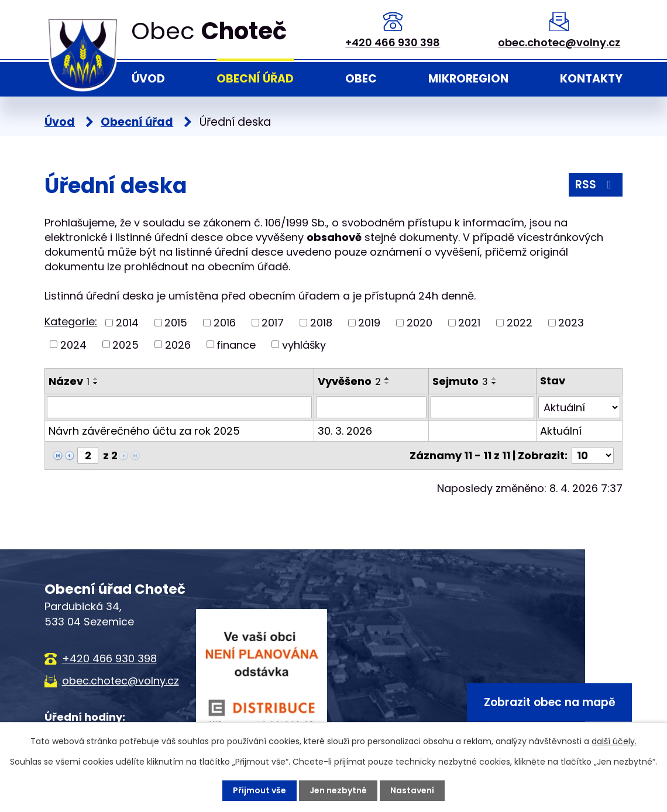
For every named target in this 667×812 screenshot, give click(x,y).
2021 (469, 323)
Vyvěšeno (349, 381)
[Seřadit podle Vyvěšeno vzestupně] (387, 379)
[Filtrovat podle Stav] (579, 407)
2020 (420, 323)
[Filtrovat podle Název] (179, 407)
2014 (127, 323)
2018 (321, 323)
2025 (126, 344)
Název (69, 381)
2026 (178, 344)
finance (236, 344)
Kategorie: (71, 321)
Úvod (148, 79)
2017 (273, 323)
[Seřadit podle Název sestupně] (96, 383)
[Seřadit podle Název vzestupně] (96, 379)
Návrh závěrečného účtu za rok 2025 (144, 431)
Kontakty (591, 79)
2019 (369, 323)
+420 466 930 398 (393, 42)
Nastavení (412, 790)
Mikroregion (468, 79)
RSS (595, 185)
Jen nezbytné (338, 790)
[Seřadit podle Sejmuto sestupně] (494, 383)
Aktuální (561, 431)
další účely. (614, 741)
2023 (571, 323)
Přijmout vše (259, 790)
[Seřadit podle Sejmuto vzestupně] (494, 379)
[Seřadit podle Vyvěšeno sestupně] (387, 383)
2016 (225, 323)
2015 (176, 323)
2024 (73, 344)
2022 (520, 323)
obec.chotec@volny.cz (559, 42)
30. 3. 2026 (345, 431)
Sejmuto (460, 381)
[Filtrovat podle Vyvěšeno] (371, 407)
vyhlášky (304, 344)
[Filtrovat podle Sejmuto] (482, 407)
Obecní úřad (255, 79)
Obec (361, 79)
